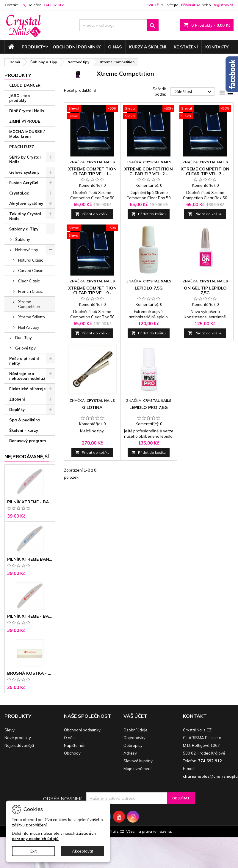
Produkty (33, 47)
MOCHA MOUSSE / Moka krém (27, 134)
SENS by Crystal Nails (25, 159)
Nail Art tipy (29, 327)
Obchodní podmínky (77, 47)
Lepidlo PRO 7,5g (149, 407)
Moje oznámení (137, 769)
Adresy (130, 753)
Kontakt (11, 5)
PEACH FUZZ (22, 147)
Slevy (10, 730)
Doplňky (17, 410)
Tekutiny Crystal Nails (25, 216)
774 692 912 (53, 5)
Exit (33, 851)
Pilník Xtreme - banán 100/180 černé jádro (30, 616)
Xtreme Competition (29, 304)
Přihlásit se (191, 5)
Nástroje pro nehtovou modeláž (27, 376)
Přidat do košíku (92, 214)
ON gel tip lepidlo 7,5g (205, 290)
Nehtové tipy (27, 250)
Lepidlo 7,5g (149, 288)
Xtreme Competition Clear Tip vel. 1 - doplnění (92, 174)
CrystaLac (19, 193)
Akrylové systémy (26, 203)
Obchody (72, 753)
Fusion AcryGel (24, 183)
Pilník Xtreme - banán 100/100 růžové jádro (30, 502)
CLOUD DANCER (25, 85)
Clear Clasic (29, 281)
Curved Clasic (31, 271)
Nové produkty (18, 738)
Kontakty (217, 47)
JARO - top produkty (19, 98)
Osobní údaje (136, 730)
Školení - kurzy (24, 430)
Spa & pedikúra (25, 420)
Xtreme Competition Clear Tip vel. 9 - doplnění (92, 293)
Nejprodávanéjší (27, 456)
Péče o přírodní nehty (24, 361)
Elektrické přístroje (28, 389)
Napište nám (75, 745)
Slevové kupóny (138, 761)
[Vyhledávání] (119, 25)
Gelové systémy (24, 172)
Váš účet (135, 716)
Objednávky (134, 738)
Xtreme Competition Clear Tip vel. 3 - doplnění (205, 174)
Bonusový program (28, 441)
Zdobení (17, 399)
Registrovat (223, 5)
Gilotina (92, 407)
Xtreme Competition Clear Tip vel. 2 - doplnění (149, 174)
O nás (115, 47)
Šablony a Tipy (24, 229)
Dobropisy (133, 745)
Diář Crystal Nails (27, 111)
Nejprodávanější (19, 745)
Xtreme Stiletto (32, 317)
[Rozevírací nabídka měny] (156, 5)
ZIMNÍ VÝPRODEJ (25, 121)
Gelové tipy (25, 348)
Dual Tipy (24, 338)
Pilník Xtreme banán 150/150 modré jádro (30, 559)
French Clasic (30, 291)
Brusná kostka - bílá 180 (30, 673)
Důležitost (193, 92)
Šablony (23, 239)
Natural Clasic (31, 260)
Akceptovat (83, 851)
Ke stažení (186, 47)
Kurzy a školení (148, 47)
